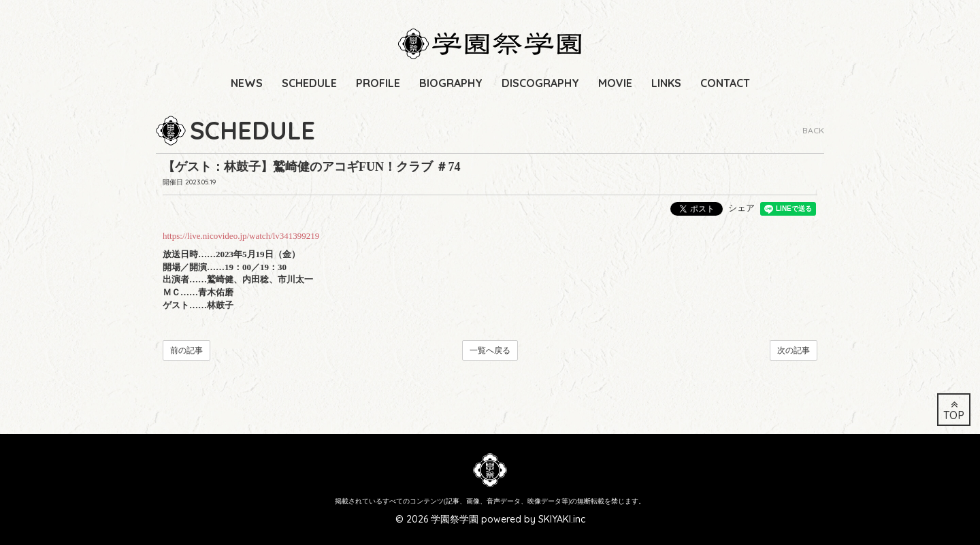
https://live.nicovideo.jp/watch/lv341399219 (241, 236)
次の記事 (794, 350)
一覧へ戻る (490, 350)
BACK (813, 130)
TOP (954, 411)
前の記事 (186, 350)
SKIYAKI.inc (562, 519)
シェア (741, 208)
